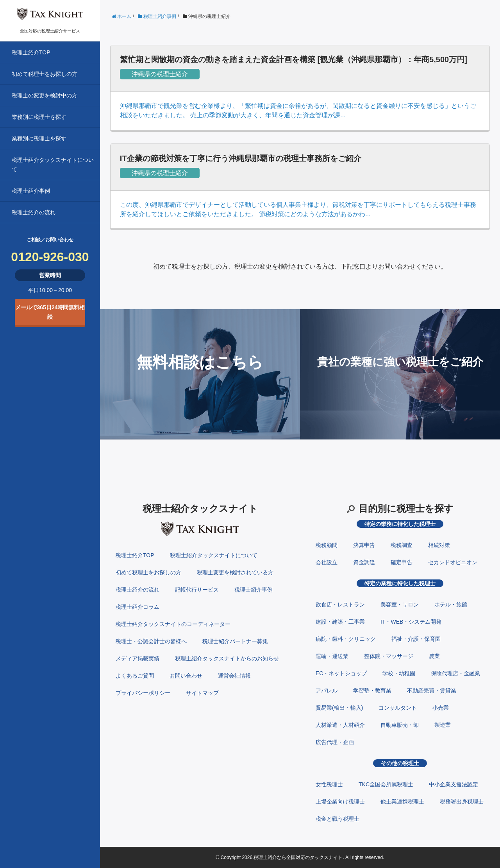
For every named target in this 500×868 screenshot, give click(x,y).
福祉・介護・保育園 (416, 639)
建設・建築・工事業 (340, 622)
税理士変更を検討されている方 (235, 572)
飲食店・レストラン (340, 604)
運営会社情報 (234, 676)
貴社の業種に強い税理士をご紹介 (400, 362)
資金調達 (364, 562)
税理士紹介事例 (31, 191)
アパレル (327, 690)
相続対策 (439, 545)
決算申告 (364, 545)
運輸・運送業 (332, 656)
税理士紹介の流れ (34, 212)
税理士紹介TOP (31, 52)
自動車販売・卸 (400, 725)
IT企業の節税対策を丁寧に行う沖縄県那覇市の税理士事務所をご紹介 (241, 158)
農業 (434, 656)
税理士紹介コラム (137, 607)
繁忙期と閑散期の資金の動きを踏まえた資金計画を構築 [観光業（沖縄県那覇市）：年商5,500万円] (294, 59)
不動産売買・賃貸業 (432, 690)
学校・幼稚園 (399, 673)
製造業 (443, 725)
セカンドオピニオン (453, 562)
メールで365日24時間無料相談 (50, 312)
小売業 (441, 708)
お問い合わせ (186, 676)
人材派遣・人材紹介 (340, 725)
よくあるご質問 (135, 676)
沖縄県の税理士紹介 (160, 74)
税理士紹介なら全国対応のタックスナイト (298, 857)
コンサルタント (398, 708)
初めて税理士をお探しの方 (45, 74)
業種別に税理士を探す (39, 138)
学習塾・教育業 (372, 690)
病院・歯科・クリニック (346, 639)
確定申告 (402, 562)
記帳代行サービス (197, 590)
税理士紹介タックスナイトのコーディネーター (173, 624)
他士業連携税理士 (402, 802)
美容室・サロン (400, 604)
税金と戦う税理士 (337, 819)
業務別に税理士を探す (39, 117)
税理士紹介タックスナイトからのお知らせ (227, 658)
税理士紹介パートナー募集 (235, 641)
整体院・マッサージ (389, 656)
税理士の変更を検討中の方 (45, 95)
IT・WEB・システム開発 (411, 622)
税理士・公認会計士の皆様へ (151, 641)
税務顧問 (327, 545)
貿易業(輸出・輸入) (339, 708)
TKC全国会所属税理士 (386, 784)
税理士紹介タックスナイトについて (53, 165)
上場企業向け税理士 (340, 802)
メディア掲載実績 (137, 658)
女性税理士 (329, 784)
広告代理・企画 (335, 742)
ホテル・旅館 (451, 604)
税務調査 (402, 545)
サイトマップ (202, 693)
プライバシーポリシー (143, 693)
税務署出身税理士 (462, 802)
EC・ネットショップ (341, 673)
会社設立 (327, 562)
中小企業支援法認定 (454, 784)
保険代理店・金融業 (455, 673)
